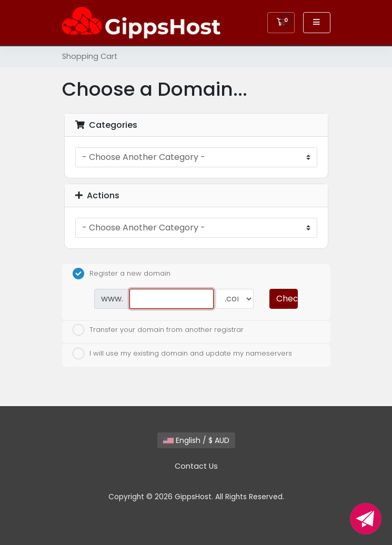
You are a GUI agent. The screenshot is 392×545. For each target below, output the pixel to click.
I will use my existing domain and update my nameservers (182, 354)
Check (287, 299)
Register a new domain (122, 274)
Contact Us (196, 466)
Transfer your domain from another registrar (158, 330)
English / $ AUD (196, 440)
